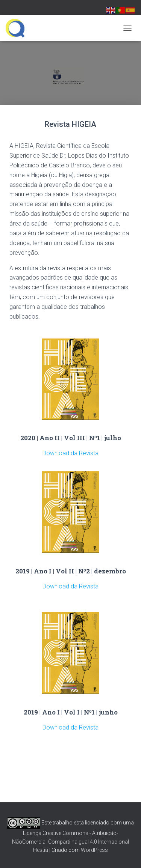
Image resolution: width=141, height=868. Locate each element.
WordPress (94, 850)
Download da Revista (70, 453)
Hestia (41, 850)
